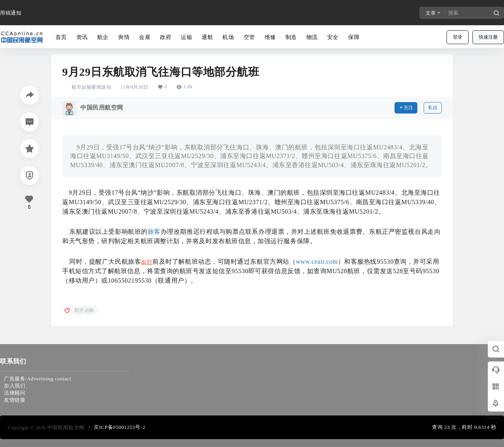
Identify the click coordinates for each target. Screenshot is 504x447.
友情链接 (15, 400)
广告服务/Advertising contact (38, 379)
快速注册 (488, 37)
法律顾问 (15, 393)
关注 (406, 108)
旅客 (154, 232)
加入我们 (15, 386)
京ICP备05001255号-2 (120, 427)
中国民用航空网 (65, 427)
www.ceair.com (317, 262)
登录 (458, 37)
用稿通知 (11, 13)
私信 (433, 108)
